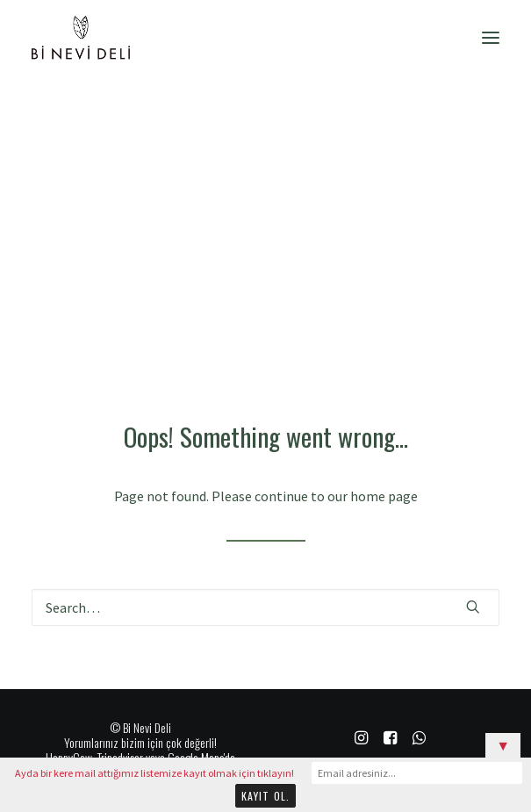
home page (384, 496)
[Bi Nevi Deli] (81, 38)
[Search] (265, 607)
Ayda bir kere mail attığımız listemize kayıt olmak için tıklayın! (154, 773)
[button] (491, 38)
